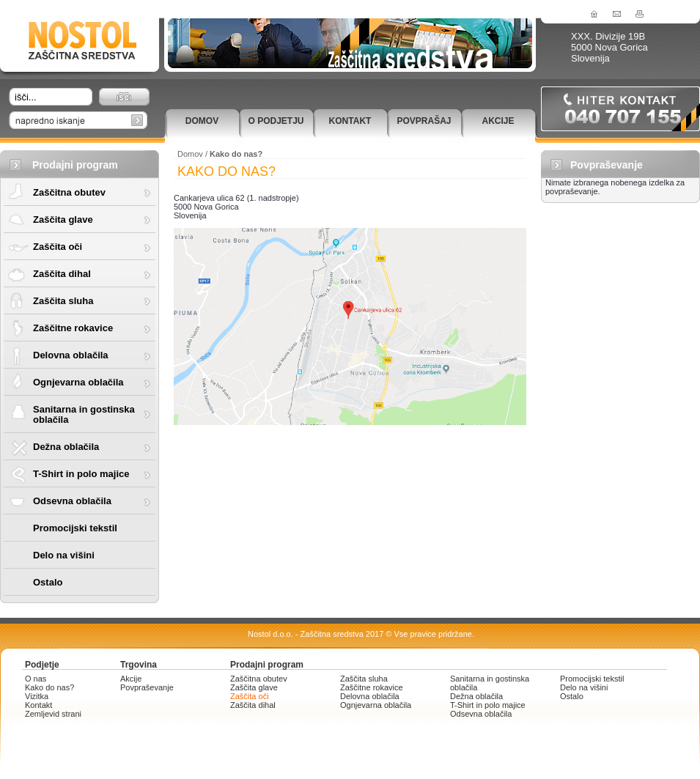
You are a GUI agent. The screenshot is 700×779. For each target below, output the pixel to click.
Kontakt (350, 121)
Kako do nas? (49, 687)
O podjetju (276, 121)
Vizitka (37, 696)
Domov (202, 121)
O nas (36, 679)
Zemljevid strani (53, 714)
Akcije (498, 121)
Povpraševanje (147, 687)
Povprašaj (424, 121)
